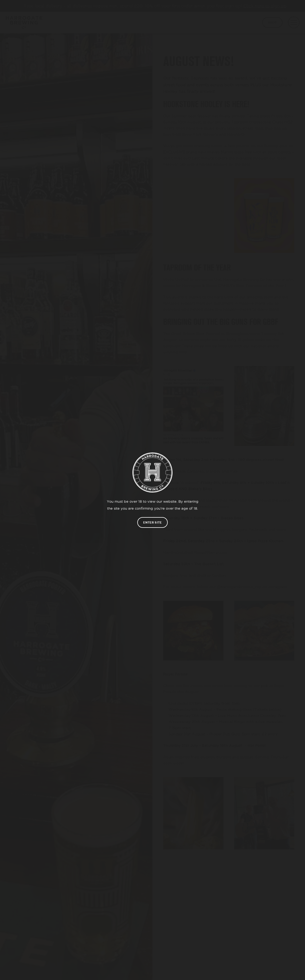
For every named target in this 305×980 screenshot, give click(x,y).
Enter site (152, 522)
